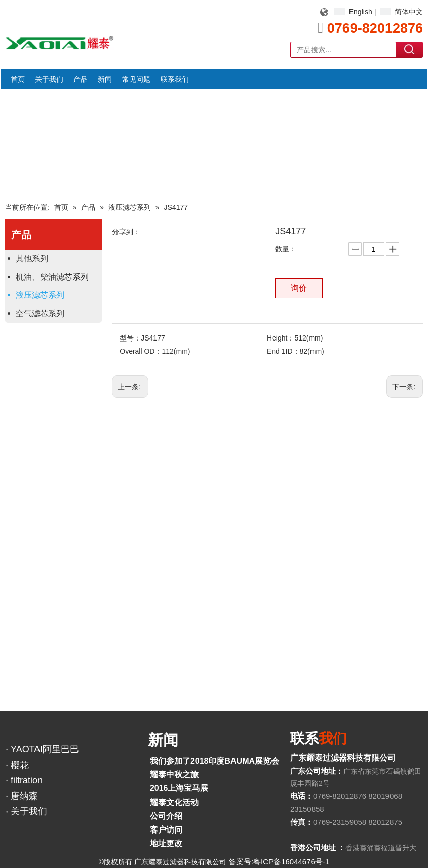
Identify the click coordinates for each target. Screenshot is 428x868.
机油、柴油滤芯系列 (52, 277)
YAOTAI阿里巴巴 (45, 749)
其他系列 (32, 259)
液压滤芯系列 (40, 295)
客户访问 (166, 830)
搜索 (410, 49)
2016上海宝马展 (179, 788)
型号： (130, 338)
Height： (281, 338)
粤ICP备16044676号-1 (291, 862)
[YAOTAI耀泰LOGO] (60, 43)
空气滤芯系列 (40, 313)
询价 (299, 288)
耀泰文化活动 (174, 802)
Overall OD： (141, 351)
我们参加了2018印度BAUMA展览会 (215, 761)
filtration (27, 780)
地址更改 (166, 843)
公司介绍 (166, 816)
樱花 (20, 765)
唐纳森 (24, 796)
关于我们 (29, 811)
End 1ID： (283, 351)
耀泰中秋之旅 (174, 775)
